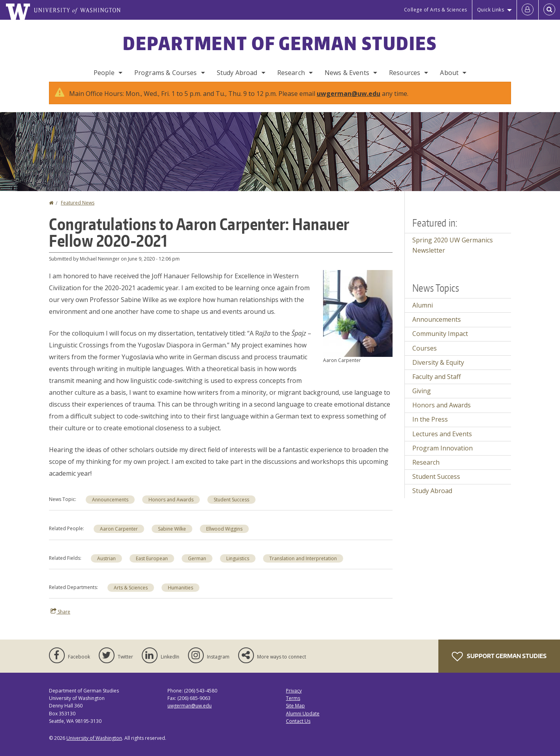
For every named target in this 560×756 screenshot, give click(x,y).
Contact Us (298, 729)
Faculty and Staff (437, 385)
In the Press (430, 427)
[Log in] (528, 10)
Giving (422, 399)
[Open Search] (549, 10)
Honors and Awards (171, 507)
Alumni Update (303, 721)
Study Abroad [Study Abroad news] (432, 499)
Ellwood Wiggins (224, 537)
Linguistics (238, 566)
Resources (405, 73)
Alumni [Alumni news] (423, 313)
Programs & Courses (166, 73)
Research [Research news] (426, 470)
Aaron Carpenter (119, 537)
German (197, 566)
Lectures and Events (442, 442)
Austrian (106, 566)
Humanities (180, 596)
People (104, 73)
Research (291, 73)
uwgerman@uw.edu (349, 101)
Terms (293, 706)
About (449, 73)
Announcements (110, 507)
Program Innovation (443, 456)
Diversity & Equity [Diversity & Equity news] (438, 370)
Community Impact (440, 341)
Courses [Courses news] (425, 356)
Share (60, 619)
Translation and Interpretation (303, 566)
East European (152, 566)
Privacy (294, 699)
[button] (358, 321)
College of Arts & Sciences (436, 10)
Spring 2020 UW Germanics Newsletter (453, 253)
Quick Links (491, 10)
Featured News (78, 211)
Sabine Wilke (172, 537)
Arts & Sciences (131, 596)
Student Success (231, 507)
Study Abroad (237, 73)
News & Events (347, 73)
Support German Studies (499, 664)
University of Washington (94, 746)
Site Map (295, 714)
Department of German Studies (280, 43)
